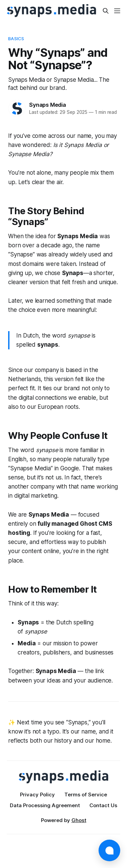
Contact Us (103, 805)
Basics (16, 39)
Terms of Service (86, 795)
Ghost (79, 820)
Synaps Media (48, 105)
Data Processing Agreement (45, 805)
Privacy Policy (37, 795)
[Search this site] (106, 11)
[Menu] (117, 11)
